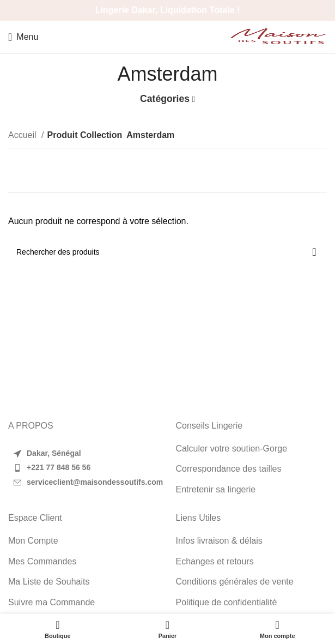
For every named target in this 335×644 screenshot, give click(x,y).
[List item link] (84, 468)
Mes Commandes (42, 561)
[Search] (167, 252)
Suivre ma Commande (51, 602)
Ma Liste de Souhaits (49, 582)
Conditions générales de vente (235, 582)
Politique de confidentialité (227, 602)
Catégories (165, 99)
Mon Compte (33, 541)
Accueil (23, 135)
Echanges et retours (215, 561)
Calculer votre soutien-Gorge (232, 449)
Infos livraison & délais (219, 541)
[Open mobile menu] (23, 37)
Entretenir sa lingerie (216, 489)
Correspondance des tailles (229, 469)
